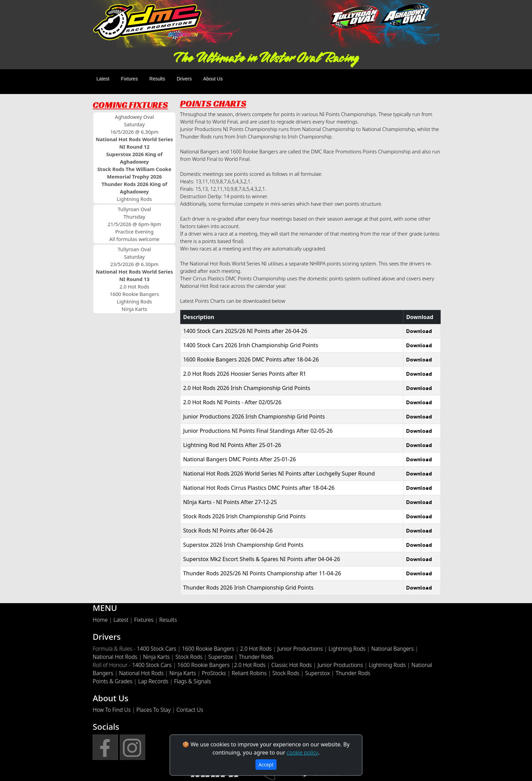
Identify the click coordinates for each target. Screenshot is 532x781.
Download (419, 331)
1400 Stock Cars (156, 649)
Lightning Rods (347, 649)
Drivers (184, 79)
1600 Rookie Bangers (208, 649)
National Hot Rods (115, 657)
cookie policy (302, 752)
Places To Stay (154, 710)
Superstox (221, 657)
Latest (103, 79)
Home (100, 620)
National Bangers (392, 649)
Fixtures (129, 79)
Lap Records (153, 681)
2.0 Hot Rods (256, 649)
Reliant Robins (249, 673)
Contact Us (190, 710)
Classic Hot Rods (292, 665)
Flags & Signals (193, 681)
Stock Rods (189, 657)
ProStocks (214, 673)
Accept (266, 765)
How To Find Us (112, 710)
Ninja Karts (157, 657)
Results (157, 79)
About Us (213, 79)
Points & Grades (112, 681)
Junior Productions (300, 649)
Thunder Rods (256, 657)
